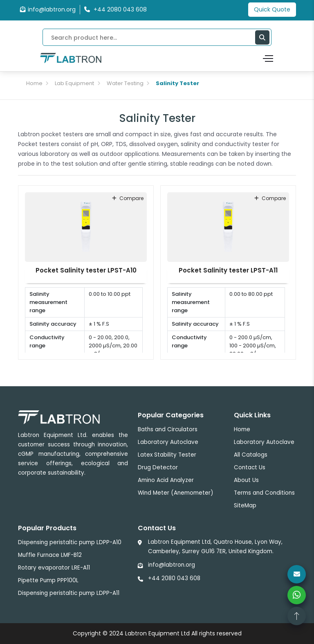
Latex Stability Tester (167, 455)
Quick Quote (272, 9)
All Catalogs (251, 455)
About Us (246, 480)
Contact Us (250, 467)
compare (128, 198)
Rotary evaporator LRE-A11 (54, 568)
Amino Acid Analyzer (166, 480)
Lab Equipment (74, 83)
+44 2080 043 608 (174, 578)
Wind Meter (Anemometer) (175, 493)
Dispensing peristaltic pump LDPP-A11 (69, 593)
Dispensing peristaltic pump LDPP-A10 (70, 542)
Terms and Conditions (264, 493)
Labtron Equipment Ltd (157, 633)
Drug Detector (158, 467)
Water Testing (125, 83)
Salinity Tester (177, 83)
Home (34, 83)
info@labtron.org (48, 9)
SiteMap (245, 506)
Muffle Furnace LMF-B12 (50, 555)
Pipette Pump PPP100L (48, 580)
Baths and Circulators (168, 429)
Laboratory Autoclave (168, 442)
